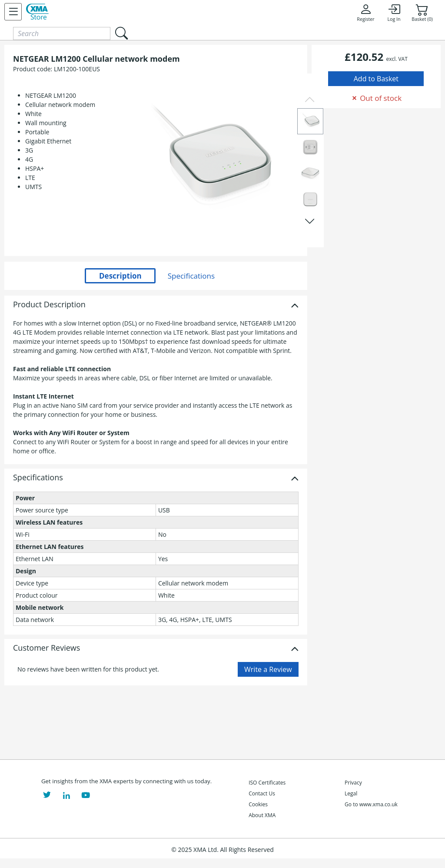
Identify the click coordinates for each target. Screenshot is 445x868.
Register (365, 13)
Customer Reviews (46, 648)
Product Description (49, 305)
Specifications (38, 478)
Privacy (353, 783)
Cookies (258, 804)
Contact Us (262, 793)
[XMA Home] (37, 12)
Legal (351, 793)
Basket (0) (422, 13)
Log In (394, 13)
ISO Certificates (267, 783)
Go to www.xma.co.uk (371, 804)
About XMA (262, 815)
